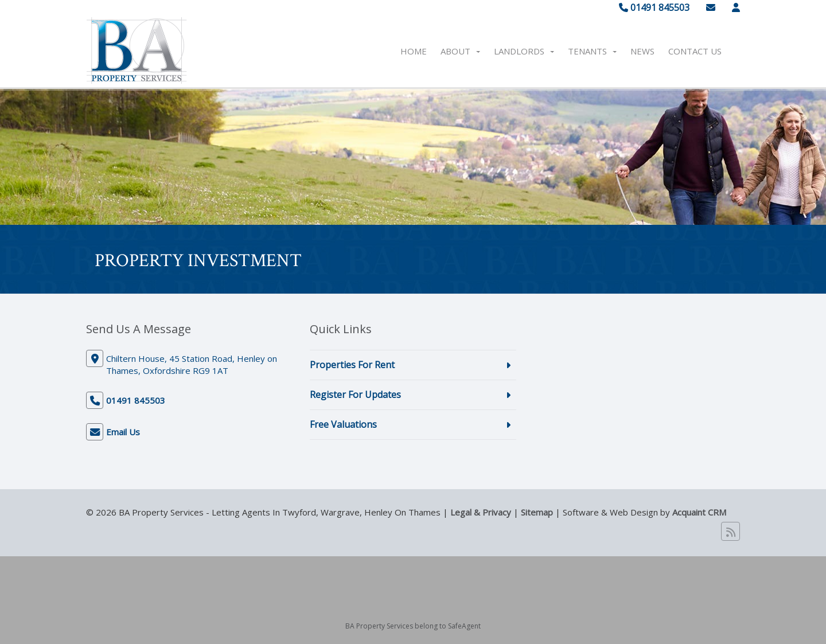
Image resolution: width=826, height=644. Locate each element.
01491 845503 (654, 7)
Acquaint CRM (699, 512)
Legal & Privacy (481, 512)
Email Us (123, 432)
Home (414, 51)
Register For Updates (355, 395)
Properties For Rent (352, 365)
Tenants (592, 51)
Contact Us (695, 51)
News (642, 51)
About (460, 51)
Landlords (524, 51)
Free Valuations (343, 424)
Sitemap (537, 512)
